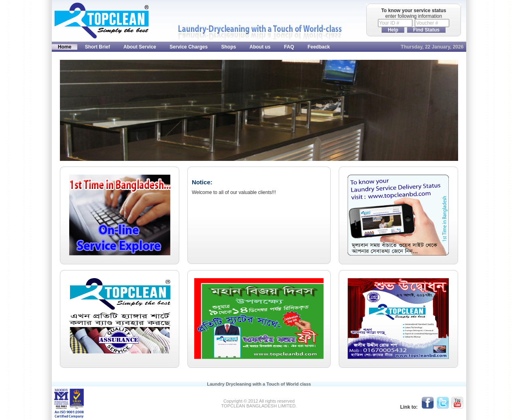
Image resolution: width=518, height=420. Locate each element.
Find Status (426, 30)
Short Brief (98, 47)
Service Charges (189, 47)
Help (393, 30)
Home (65, 47)
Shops (229, 47)
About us (260, 47)
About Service (140, 47)
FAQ (289, 47)
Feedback (319, 47)
